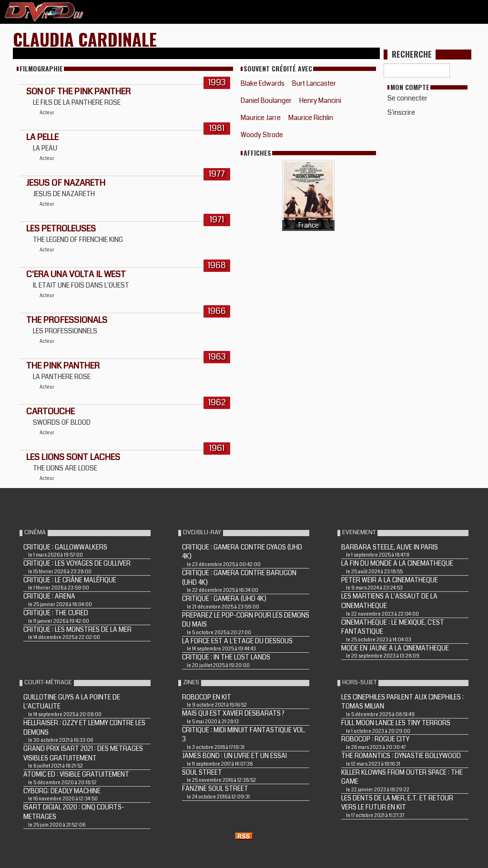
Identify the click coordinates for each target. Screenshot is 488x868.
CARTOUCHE (51, 411)
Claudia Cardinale (85, 39)
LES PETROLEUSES (61, 229)
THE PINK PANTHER (63, 366)
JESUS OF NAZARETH (66, 183)
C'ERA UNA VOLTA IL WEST (76, 274)
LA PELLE (42, 137)
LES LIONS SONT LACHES (73, 457)
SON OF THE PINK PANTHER (78, 91)
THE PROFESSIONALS (67, 320)
